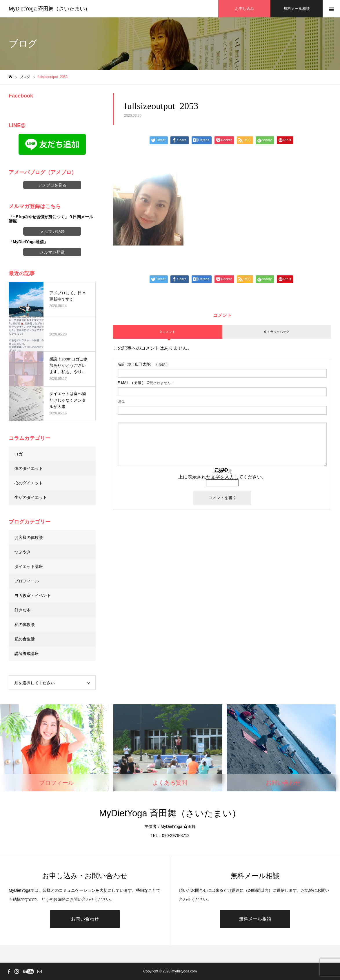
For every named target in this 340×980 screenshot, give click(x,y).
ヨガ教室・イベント (33, 595)
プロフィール (27, 581)
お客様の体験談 (29, 537)
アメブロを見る (52, 185)
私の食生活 (25, 639)
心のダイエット (29, 483)
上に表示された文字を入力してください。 (222, 477)
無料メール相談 (255, 919)
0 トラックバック (277, 332)
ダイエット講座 (29, 566)
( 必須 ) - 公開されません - (145, 383)
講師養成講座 (27, 654)
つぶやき (23, 552)
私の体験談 (25, 625)
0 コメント (168, 332)
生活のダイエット (31, 497)
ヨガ (19, 454)
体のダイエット (29, 468)
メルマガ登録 (52, 232)
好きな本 (23, 610)
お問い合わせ (85, 919)
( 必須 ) (143, 364)
